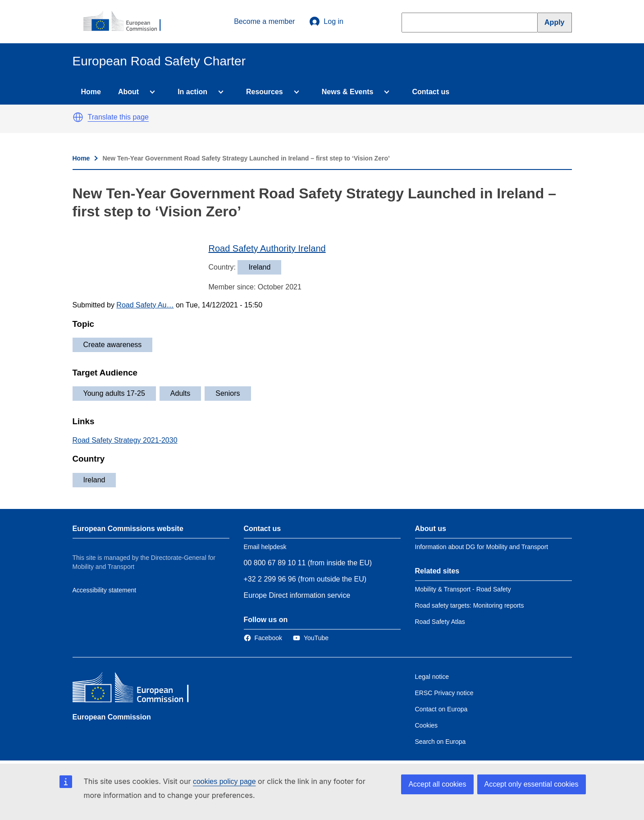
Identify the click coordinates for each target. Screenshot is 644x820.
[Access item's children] (151, 92)
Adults (180, 393)
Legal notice (432, 677)
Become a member (264, 21)
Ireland (94, 480)
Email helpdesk (265, 547)
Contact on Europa (441, 709)
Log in (326, 22)
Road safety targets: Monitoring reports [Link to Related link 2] (470, 605)
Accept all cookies (437, 784)
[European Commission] (127, 22)
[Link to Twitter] (311, 638)
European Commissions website (128, 529)
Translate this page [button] (118, 117)
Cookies (427, 725)
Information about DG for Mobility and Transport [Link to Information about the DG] (482, 547)
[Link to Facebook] (263, 638)
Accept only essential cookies (532, 784)
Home (91, 92)
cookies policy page (224, 781)
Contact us (431, 92)
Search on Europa (441, 742)
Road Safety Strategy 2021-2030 (125, 440)
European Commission (112, 717)
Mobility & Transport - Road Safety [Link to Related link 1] (463, 589)
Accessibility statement (105, 590)
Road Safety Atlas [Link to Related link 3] (440, 622)
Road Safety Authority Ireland (267, 248)
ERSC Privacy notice (444, 693)
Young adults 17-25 (114, 393)
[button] (78, 117)
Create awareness (113, 345)
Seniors (228, 393)
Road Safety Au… (145, 305)
